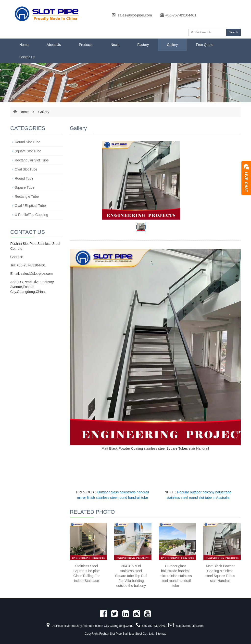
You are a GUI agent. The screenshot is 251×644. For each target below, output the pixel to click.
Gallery (172, 45)
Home (24, 45)
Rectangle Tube (27, 197)
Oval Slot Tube (26, 169)
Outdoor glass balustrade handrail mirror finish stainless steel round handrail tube (176, 576)
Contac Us (27, 57)
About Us (54, 45)
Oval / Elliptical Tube (30, 206)
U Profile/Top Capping (31, 215)
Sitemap (161, 634)
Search (233, 32)
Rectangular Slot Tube (32, 160)
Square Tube (176, 448)
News (115, 45)
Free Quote (205, 45)
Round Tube (24, 178)
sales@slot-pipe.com (135, 15)
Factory (143, 45)
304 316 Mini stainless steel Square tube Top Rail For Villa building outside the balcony (131, 576)
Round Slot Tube (27, 142)
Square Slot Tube (28, 151)
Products (86, 45)
